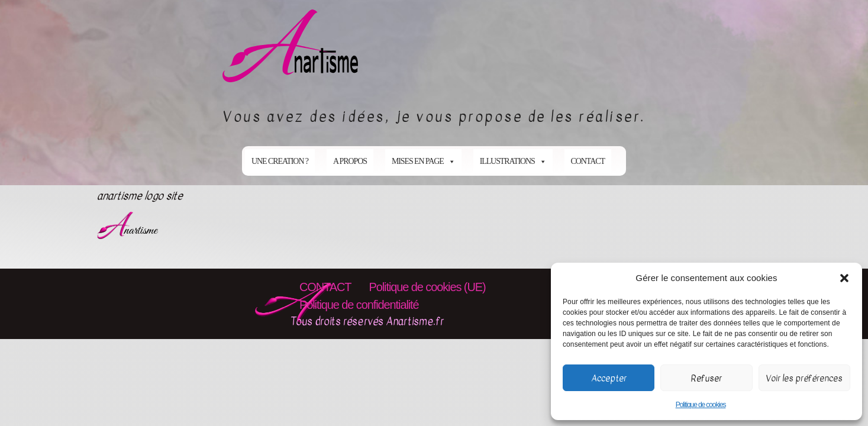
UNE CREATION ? (280, 161)
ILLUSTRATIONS (513, 161)
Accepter (609, 378)
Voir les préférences (804, 378)
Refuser (706, 378)
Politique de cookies (701, 405)
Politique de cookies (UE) (427, 287)
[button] (844, 278)
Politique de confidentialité (359, 305)
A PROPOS (350, 161)
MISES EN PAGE (423, 161)
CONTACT (588, 161)
